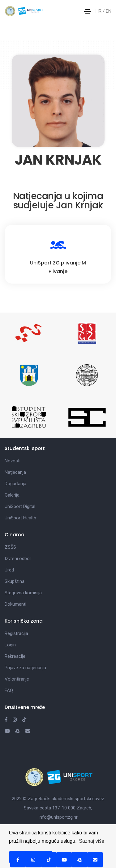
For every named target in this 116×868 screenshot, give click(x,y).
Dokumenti (15, 604)
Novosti (13, 461)
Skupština (15, 581)
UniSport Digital (20, 506)
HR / (101, 11)
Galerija (12, 495)
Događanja (15, 484)
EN (109, 11)
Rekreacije (15, 656)
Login (10, 645)
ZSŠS (10, 547)
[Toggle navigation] (88, 11)
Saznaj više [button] (92, 841)
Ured (9, 570)
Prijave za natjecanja (25, 668)
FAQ (9, 690)
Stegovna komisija (23, 593)
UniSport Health (20, 518)
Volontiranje (17, 679)
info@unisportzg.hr (58, 817)
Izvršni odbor (18, 559)
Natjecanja (15, 472)
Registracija (16, 633)
